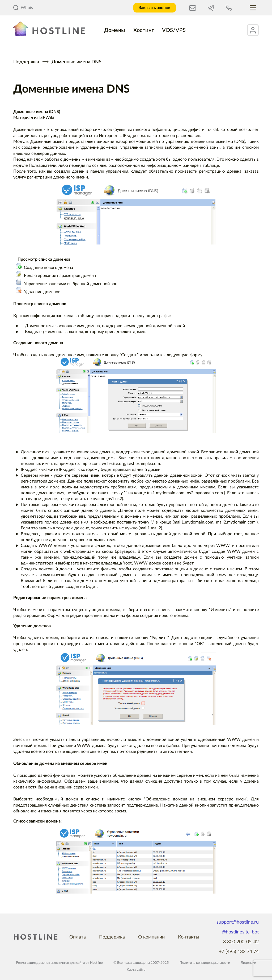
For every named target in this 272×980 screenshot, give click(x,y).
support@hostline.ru (238, 922)
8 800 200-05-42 (241, 942)
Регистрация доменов (33, 963)
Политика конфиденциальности (205, 963)
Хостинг (144, 30)
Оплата (78, 937)
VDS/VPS (174, 30)
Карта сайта (136, 970)
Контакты (189, 937)
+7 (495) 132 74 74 (239, 952)
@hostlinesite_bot (240, 932)
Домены (115, 30)
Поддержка (26, 62)
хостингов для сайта (69, 963)
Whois (23, 8)
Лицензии (248, 963)
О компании (151, 937)
